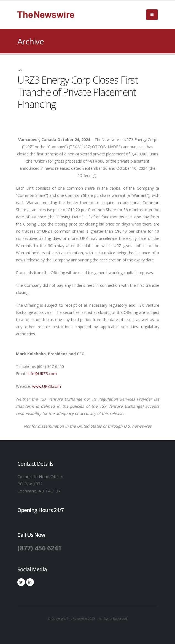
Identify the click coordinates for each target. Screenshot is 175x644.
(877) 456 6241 (41, 548)
